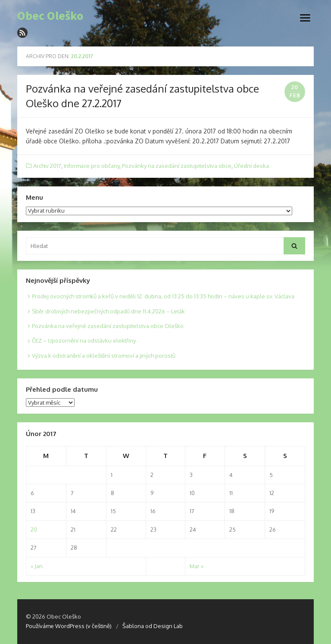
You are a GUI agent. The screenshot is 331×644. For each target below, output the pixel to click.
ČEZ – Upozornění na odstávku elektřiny (84, 341)
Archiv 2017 (47, 166)
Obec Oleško (50, 16)
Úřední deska (251, 166)
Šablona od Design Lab (153, 626)
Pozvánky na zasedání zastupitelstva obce (177, 166)
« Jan (37, 566)
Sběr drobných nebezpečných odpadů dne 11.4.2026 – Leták (108, 311)
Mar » (197, 566)
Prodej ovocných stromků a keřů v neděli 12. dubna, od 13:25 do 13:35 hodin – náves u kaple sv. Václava (163, 296)
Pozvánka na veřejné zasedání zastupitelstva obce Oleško (108, 326)
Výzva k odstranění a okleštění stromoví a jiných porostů (104, 356)
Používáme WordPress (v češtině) (69, 626)
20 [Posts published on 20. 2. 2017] (34, 529)
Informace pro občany (92, 166)
